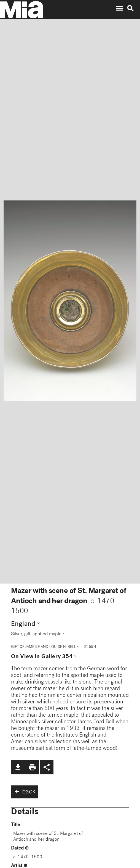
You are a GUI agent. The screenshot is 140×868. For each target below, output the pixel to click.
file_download (18, 767)
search (130, 9)
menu (119, 9)
